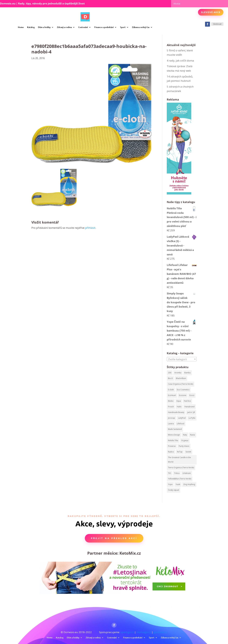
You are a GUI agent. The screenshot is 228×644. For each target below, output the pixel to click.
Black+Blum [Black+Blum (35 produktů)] (181, 378)
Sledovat (217, 24)
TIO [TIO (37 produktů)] (170, 473)
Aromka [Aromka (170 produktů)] (178, 373)
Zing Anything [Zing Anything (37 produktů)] (189, 484)
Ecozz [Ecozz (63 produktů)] (192, 395)
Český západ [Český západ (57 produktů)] (173, 490)
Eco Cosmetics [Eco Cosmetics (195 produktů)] (183, 390)
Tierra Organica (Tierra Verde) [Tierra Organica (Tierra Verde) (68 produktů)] (181, 468)
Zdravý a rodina (64, 27)
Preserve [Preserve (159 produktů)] (172, 446)
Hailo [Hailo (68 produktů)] (179, 407)
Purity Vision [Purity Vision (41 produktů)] (184, 446)
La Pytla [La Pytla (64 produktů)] (192, 418)
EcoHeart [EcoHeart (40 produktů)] (172, 395)
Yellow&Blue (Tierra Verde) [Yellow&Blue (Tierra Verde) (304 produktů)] (180, 479)
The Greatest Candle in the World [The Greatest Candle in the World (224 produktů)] (179, 460)
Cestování (83, 27)
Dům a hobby (44, 27)
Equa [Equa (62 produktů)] (179, 401)
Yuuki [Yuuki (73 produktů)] (178, 484)
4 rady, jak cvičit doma (180, 61)
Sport (123, 27)
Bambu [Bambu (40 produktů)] (187, 373)
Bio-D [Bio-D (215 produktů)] (170, 378)
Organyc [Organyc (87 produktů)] (185, 440)
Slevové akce (211, 12)
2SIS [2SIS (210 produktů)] (170, 373)
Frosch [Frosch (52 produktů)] (171, 407)
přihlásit (90, 228)
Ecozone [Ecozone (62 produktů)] (183, 395)
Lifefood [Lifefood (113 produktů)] (181, 424)
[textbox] (182, 359)
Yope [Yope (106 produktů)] (170, 484)
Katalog (31, 27)
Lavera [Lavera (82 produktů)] (171, 424)
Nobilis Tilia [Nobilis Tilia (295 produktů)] (173, 440)
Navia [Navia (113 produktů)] (192, 435)
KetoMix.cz (130, 553)
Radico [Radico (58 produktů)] (171, 452)
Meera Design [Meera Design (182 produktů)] (174, 435)
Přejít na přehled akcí (114, 538)
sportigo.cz (127, 632)
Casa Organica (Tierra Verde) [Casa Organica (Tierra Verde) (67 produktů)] (181, 384)
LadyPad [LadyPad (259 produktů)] (182, 418)
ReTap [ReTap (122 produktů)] (180, 452)
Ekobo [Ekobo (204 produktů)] (171, 401)
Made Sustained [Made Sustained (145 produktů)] (175, 429)
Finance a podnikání (104, 27)
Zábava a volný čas (141, 27)
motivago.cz (144, 632)
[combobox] (182, 359)
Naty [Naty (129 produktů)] (185, 435)
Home (21, 27)
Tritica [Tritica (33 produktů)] (177, 473)
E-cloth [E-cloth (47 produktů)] (171, 390)
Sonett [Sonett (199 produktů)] (188, 452)
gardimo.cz (160, 632)
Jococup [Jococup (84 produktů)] (171, 418)
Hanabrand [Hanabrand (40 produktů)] (189, 407)
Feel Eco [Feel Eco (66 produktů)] (187, 401)
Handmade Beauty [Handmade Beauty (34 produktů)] (176, 412)
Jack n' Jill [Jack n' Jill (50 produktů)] (191, 412)
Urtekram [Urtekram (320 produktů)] (187, 473)
